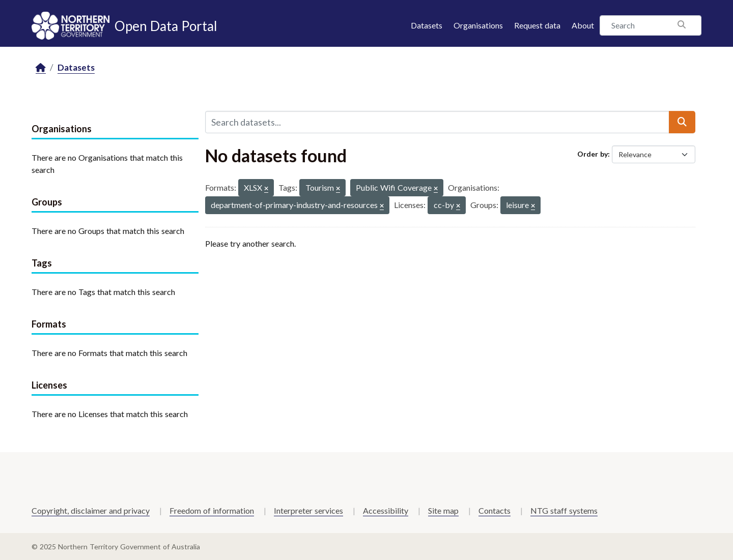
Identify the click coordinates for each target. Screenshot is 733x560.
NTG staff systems (564, 510)
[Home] (41, 68)
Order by (593, 154)
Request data (537, 25)
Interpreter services (308, 510)
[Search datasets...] (437, 122)
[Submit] (682, 122)
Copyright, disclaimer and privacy (91, 510)
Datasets (427, 25)
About (583, 25)
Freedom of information (212, 510)
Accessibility (386, 510)
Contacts (495, 510)
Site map (443, 510)
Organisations (478, 25)
